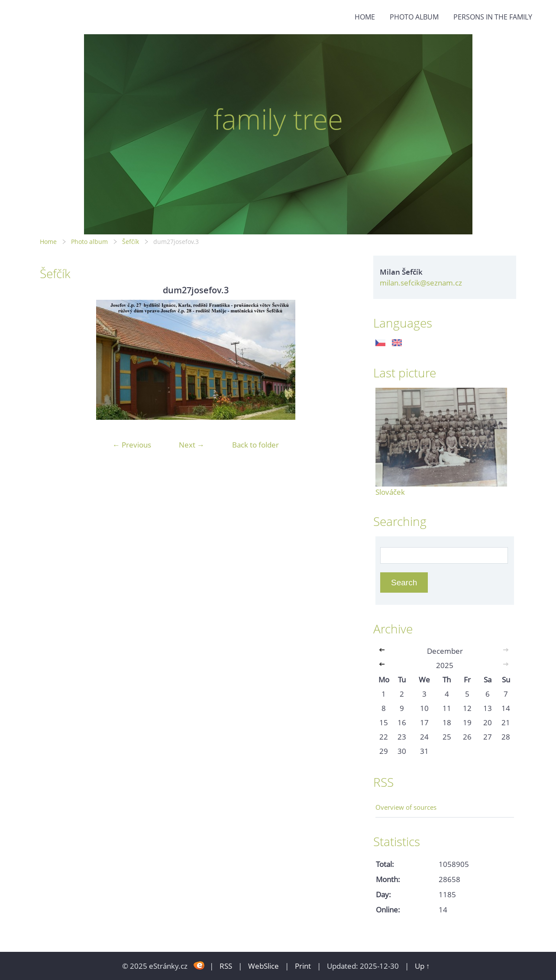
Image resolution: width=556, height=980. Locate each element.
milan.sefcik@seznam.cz (421, 283)
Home (365, 17)
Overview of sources (406, 807)
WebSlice (263, 966)
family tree (278, 119)
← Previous (132, 445)
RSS (226, 966)
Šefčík (131, 242)
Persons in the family (493, 17)
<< (384, 651)
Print (303, 966)
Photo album (414, 17)
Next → (192, 445)
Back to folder (255, 445)
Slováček (390, 492)
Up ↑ (422, 966)
